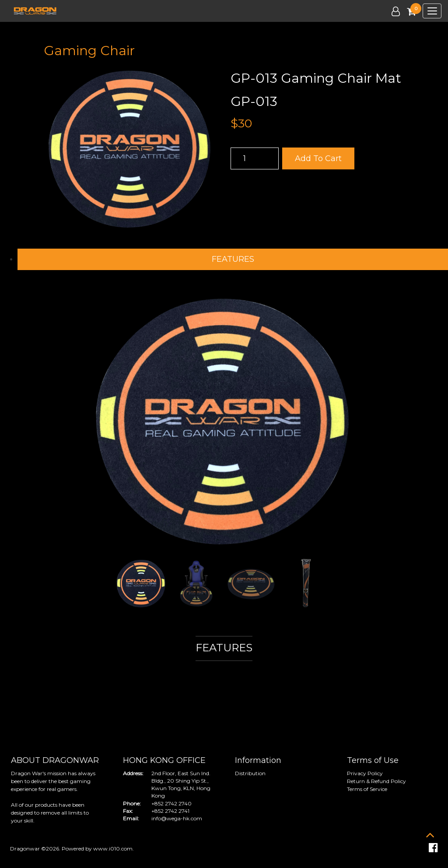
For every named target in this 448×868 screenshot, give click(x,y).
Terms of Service (367, 789)
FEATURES (233, 259)
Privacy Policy (365, 773)
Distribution (250, 773)
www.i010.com (113, 849)
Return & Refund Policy (376, 781)
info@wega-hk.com (177, 818)
